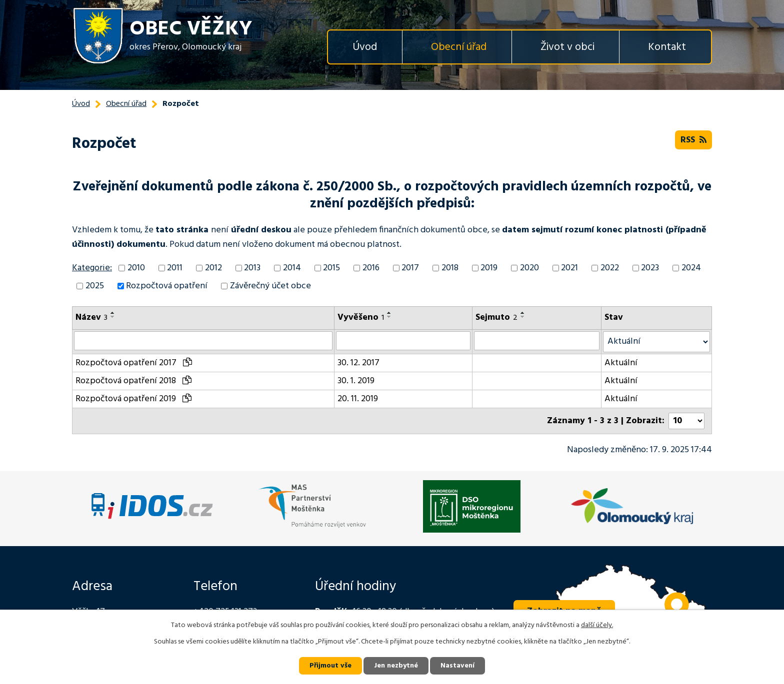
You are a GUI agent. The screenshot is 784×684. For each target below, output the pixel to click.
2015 (331, 268)
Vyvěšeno (361, 318)
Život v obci (567, 47)
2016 (371, 268)
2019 (489, 268)
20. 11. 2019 (358, 399)
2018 (450, 268)
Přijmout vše (330, 666)
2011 (175, 268)
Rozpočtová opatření (167, 286)
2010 (136, 268)
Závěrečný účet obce (270, 286)
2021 (569, 268)
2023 (650, 268)
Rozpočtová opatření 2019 (133, 399)
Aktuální (621, 363)
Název (91, 318)
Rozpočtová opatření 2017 (134, 363)
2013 (252, 268)
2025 (95, 286)
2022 (610, 268)
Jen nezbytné (396, 666)
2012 (213, 268)
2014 (292, 268)
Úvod (365, 47)
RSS (693, 140)
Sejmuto (496, 318)
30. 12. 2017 (358, 363)
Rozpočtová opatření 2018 (133, 381)
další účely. (597, 625)
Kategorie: (92, 268)
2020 (529, 268)
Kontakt (667, 47)
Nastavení (457, 666)
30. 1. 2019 (356, 381)
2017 (410, 268)
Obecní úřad (459, 47)
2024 (691, 268)
